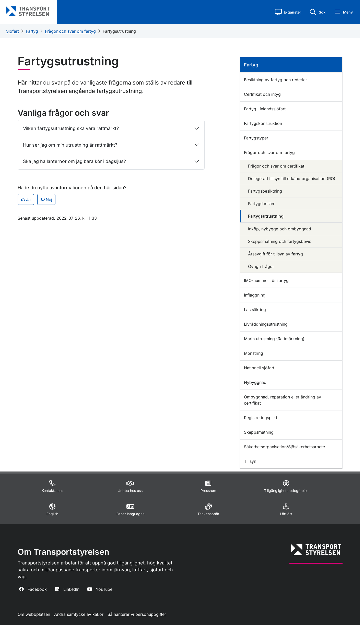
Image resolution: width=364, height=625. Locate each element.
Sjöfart (13, 31)
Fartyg (32, 31)
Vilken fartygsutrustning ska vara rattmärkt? (71, 128)
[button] (288, 12)
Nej (46, 199)
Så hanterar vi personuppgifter (137, 614)
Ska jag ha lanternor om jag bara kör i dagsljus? (74, 161)
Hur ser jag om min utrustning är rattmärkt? (70, 145)
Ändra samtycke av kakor (79, 614)
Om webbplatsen (34, 614)
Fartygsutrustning (119, 31)
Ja (26, 199)
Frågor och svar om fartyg (70, 31)
